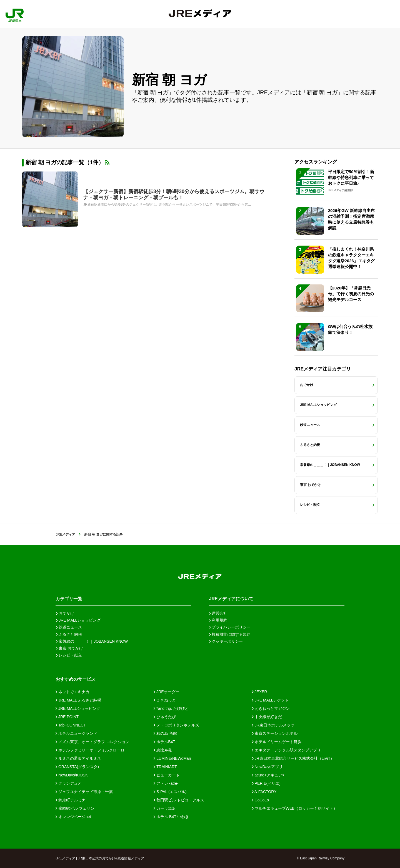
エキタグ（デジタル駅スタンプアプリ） (288, 750)
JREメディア (65, 534)
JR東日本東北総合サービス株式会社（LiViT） (293, 758)
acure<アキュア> (268, 775)
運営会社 (218, 613)
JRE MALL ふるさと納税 (78, 700)
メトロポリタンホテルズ (176, 725)
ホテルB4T (164, 742)
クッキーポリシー (226, 641)
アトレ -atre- (166, 783)
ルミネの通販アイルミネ (78, 758)
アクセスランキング (316, 162)
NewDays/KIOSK (72, 775)
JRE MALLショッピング (78, 708)
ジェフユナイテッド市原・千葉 (84, 792)
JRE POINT (67, 717)
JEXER (260, 692)
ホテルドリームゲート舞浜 (277, 742)
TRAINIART (165, 767)
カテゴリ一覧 (69, 599)
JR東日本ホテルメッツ (273, 725)
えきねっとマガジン (271, 708)
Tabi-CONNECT (71, 725)
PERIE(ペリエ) (266, 783)
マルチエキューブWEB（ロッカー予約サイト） (295, 808)
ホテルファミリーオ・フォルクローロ (90, 750)
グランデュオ (69, 783)
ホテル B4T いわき (171, 817)
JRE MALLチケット (270, 700)
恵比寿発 (163, 750)
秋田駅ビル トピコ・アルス (179, 800)
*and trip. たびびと (171, 708)
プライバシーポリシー (230, 627)
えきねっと (165, 700)
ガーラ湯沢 (165, 808)
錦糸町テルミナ (71, 800)
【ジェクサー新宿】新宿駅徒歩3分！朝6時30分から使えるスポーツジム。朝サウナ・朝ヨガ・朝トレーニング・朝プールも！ (174, 195)
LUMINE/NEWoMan (172, 758)
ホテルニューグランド (76, 733)
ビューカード (167, 775)
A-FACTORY (264, 792)
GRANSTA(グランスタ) (77, 767)
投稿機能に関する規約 (230, 634)
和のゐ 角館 (165, 733)
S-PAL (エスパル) (170, 792)
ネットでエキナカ (72, 692)
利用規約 (218, 620)
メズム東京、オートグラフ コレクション (92, 742)
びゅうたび (165, 717)
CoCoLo (260, 800)
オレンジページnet (73, 817)
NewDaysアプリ (267, 767)
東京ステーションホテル (275, 733)
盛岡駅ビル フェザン (75, 808)
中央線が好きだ (267, 717)
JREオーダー (166, 692)
